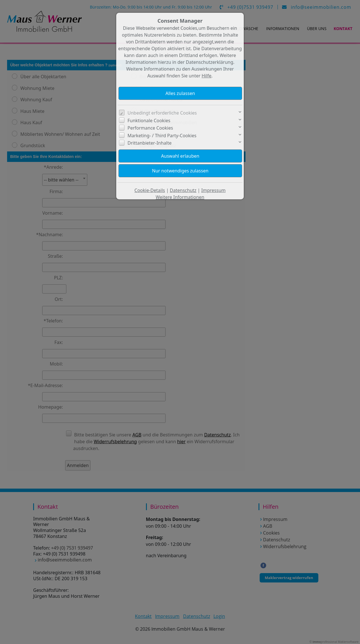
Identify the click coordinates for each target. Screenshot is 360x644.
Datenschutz (183, 190)
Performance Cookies (150, 128)
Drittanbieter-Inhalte (150, 143)
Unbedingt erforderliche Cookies (162, 113)
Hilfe (207, 76)
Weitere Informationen (180, 197)
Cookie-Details (150, 190)
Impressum (213, 190)
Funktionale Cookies (149, 121)
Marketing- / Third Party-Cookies (162, 136)
